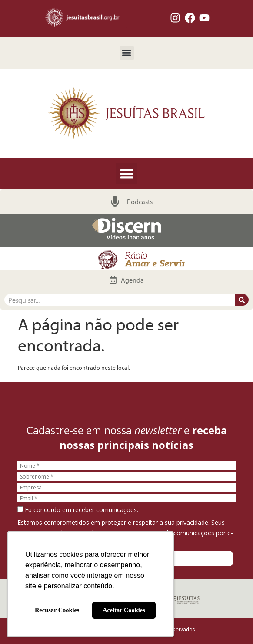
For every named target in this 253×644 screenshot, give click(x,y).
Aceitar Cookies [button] (124, 610)
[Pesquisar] (242, 300)
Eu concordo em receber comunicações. (78, 510)
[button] (127, 53)
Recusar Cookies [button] (57, 610)
